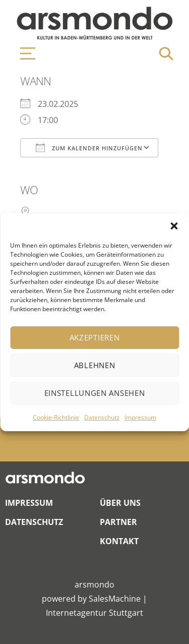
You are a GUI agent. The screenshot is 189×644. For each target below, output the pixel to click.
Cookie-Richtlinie (56, 417)
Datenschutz (102, 417)
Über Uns (120, 503)
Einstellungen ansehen (95, 393)
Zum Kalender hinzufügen (89, 148)
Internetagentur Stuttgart (94, 613)
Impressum (140, 417)
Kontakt (119, 541)
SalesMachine (115, 599)
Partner (118, 522)
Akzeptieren (95, 337)
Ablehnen (95, 365)
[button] (174, 226)
